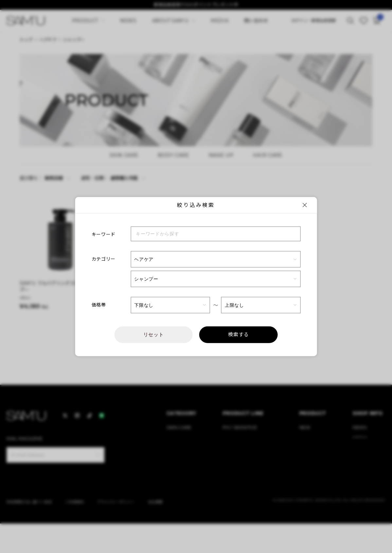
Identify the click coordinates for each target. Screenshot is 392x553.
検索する (238, 335)
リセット (154, 334)
